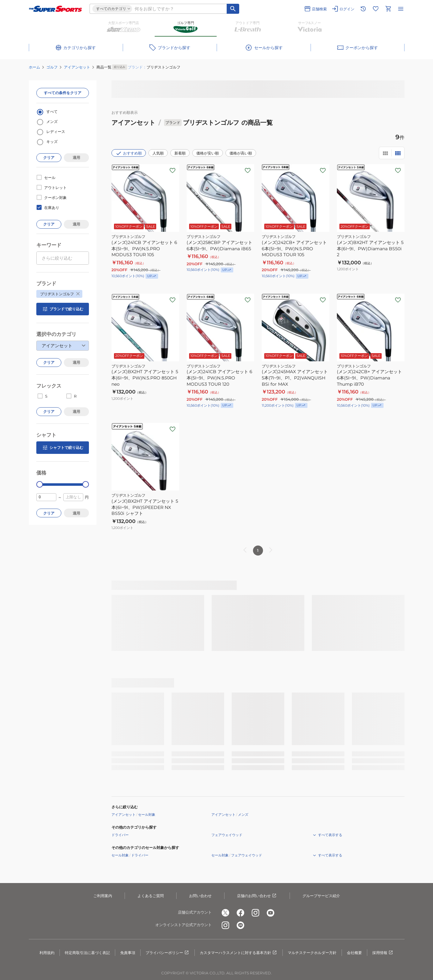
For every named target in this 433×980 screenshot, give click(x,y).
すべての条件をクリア (63, 93)
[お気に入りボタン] (173, 170)
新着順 (180, 153)
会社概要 (354, 953)
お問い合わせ (200, 896)
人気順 (158, 153)
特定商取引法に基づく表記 (87, 953)
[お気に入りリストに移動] (376, 9)
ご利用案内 (103, 896)
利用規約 (47, 953)
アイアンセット (77, 67)
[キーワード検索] (233, 9)
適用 (76, 157)
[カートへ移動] (388, 9)
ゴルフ (52, 67)
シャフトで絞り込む (63, 448)
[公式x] (225, 913)
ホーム (34, 67)
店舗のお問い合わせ (257, 896)
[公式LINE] (240, 925)
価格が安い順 (208, 153)
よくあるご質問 (151, 896)
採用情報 (383, 953)
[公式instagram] (255, 913)
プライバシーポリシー (168, 953)
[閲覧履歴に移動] (363, 9)
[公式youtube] (271, 913)
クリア (49, 157)
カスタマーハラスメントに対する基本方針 (239, 953)
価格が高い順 (241, 153)
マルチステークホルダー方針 (312, 953)
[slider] (40, 484)
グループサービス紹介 (321, 896)
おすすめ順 (129, 153)
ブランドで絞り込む (63, 309)
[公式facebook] (240, 913)
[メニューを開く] (401, 9)
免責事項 (128, 953)
